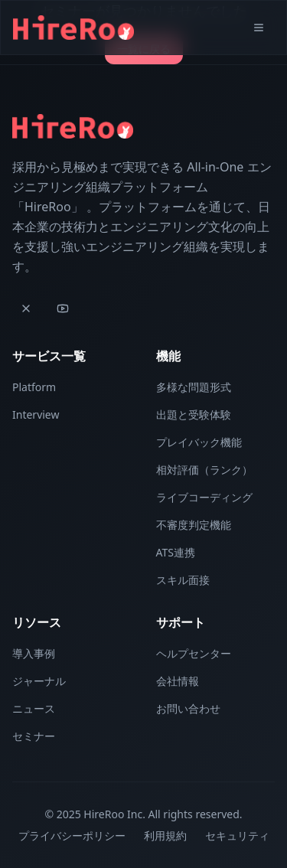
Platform (34, 387)
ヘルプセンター (194, 653)
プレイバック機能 (199, 442)
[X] (26, 308)
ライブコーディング (204, 497)
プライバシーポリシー (72, 835)
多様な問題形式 (194, 387)
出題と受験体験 (194, 414)
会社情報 (178, 681)
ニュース (34, 708)
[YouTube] (63, 308)
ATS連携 (176, 552)
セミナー (34, 736)
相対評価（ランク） (204, 470)
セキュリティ (237, 835)
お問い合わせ (188, 708)
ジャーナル (39, 681)
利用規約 (165, 835)
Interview (36, 414)
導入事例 (34, 653)
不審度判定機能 (194, 525)
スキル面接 (183, 580)
